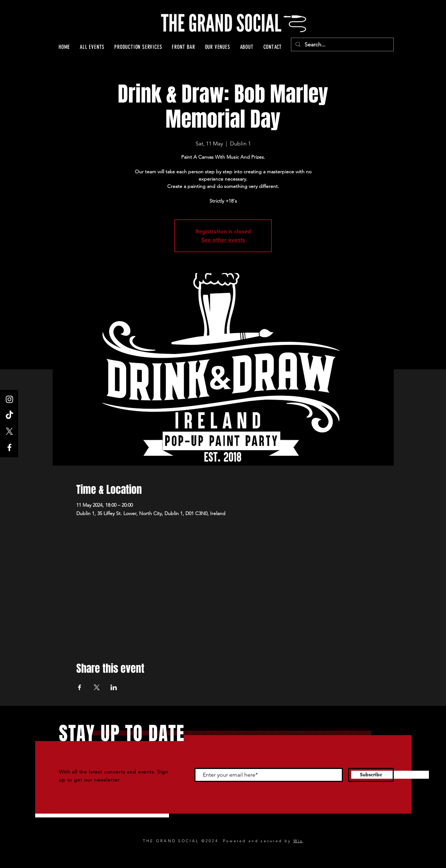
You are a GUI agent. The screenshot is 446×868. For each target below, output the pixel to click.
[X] (9, 431)
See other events (223, 240)
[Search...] (342, 45)
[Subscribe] (371, 775)
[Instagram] (9, 399)
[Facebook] (9, 447)
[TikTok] (9, 415)
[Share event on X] (97, 687)
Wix (298, 841)
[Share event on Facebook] (80, 687)
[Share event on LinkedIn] (114, 687)
